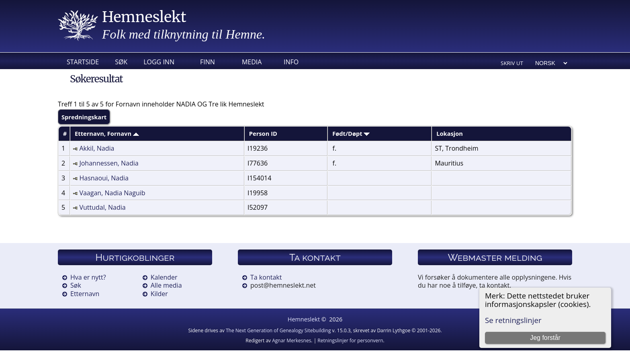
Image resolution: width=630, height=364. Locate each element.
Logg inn (159, 62)
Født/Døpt (351, 133)
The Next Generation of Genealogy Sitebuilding (278, 330)
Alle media (166, 285)
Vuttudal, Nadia (102, 207)
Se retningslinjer (513, 320)
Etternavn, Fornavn (107, 133)
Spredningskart (84, 117)
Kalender (164, 277)
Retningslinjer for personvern (350, 340)
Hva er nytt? (88, 277)
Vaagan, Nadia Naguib (112, 193)
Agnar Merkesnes (291, 340)
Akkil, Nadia (97, 148)
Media (252, 62)
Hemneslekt (144, 17)
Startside (83, 62)
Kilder (159, 294)
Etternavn (85, 294)
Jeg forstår (545, 338)
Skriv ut (512, 63)
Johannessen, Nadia (109, 163)
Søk (121, 62)
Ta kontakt (266, 277)
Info (291, 62)
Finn (208, 62)
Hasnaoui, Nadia (104, 178)
